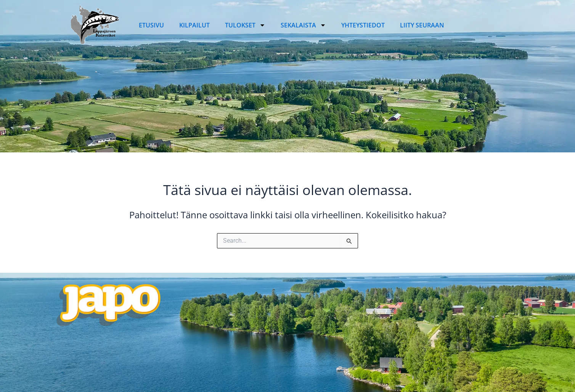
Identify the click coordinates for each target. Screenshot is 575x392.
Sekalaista (303, 25)
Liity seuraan (422, 25)
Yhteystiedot (363, 25)
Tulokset (245, 25)
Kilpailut (194, 25)
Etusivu (151, 25)
